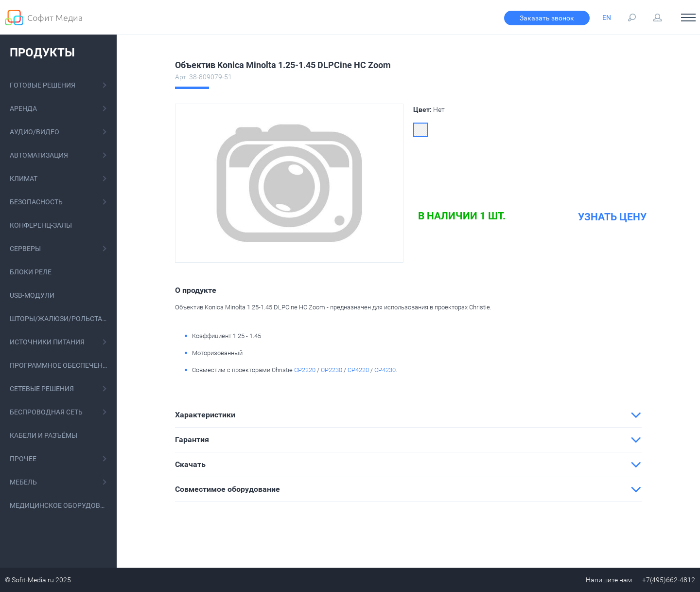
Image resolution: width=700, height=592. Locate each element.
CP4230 (385, 370)
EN (607, 18)
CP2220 (305, 370)
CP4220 (358, 370)
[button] (408, 415)
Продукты (42, 53)
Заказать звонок (547, 18)
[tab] (408, 415)
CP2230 (332, 370)
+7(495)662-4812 (669, 580)
